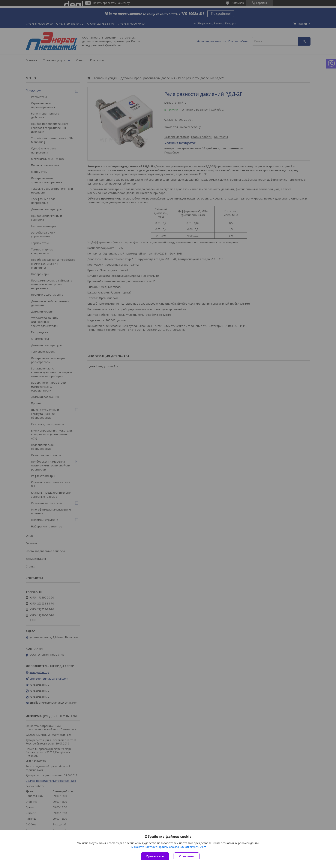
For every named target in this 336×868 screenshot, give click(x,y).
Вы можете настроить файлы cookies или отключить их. (166, 847)
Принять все (155, 856)
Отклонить (187, 856)
